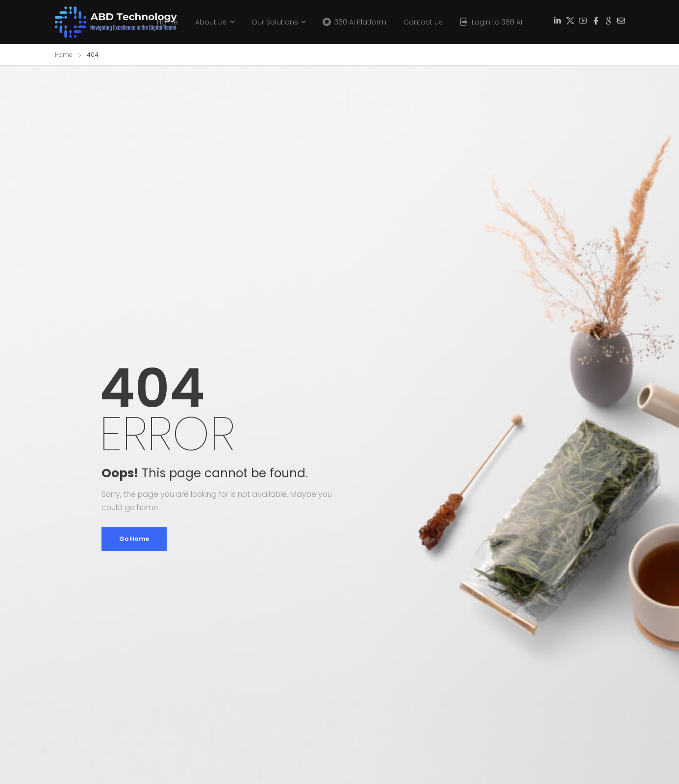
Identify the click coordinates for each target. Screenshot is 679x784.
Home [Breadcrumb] (64, 55)
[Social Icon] (557, 21)
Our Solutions (275, 22)
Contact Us (423, 22)
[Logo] (99, 22)
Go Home (134, 539)
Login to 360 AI (497, 22)
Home (167, 22)
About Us (211, 22)
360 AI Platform (360, 22)
